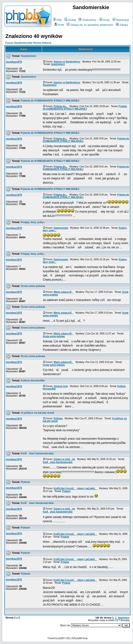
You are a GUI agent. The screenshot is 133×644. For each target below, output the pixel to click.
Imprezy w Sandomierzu (67, 62)
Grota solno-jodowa (33, 286)
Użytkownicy (87, 20)
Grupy (105, 20)
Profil (59, 25)
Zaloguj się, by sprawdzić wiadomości (90, 25)
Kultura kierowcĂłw (33, 380)
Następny (124, 618)
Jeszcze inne (61, 386)
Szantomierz (28, 56)
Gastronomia (61, 228)
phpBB (61, 638)
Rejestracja (121, 20)
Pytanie (25, 482)
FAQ (57, 20)
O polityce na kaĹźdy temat (37, 413)
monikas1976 (14, 62)
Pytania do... (60, 106)
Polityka (58, 418)
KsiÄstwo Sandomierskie (37, 453)
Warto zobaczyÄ (63, 292)
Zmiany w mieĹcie (64, 459)
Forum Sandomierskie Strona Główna (28, 43)
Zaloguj (122, 25)
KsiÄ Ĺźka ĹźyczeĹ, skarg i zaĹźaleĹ (75, 488)
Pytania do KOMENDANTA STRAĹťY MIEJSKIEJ (50, 101)
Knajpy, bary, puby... (33, 222)
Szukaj (70, 20)
